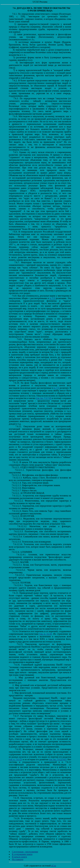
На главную (18, 859)
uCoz (54, 866)
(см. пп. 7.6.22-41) (58, 759)
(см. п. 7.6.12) (16, 759)
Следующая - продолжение (25, 852)
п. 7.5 (52, 298)
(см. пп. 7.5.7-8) (44, 398)
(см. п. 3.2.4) (46, 634)
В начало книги (20, 857)
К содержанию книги (22, 854)
